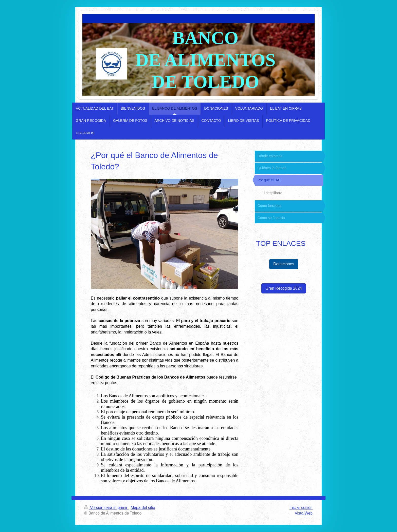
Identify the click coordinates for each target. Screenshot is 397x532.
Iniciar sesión (301, 508)
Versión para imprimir (106, 508)
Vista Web (304, 513)
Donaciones (284, 264)
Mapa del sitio (143, 508)
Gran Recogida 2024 (284, 288)
